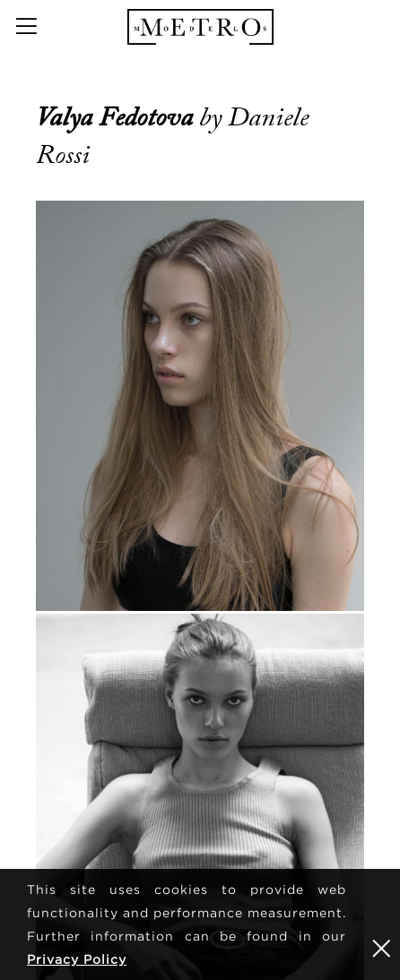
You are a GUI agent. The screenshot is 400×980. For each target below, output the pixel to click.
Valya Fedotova (117, 117)
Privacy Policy (77, 959)
